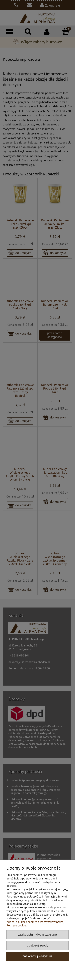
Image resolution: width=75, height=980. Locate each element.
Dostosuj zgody (37, 945)
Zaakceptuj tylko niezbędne (37, 934)
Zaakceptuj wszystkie (37, 956)
